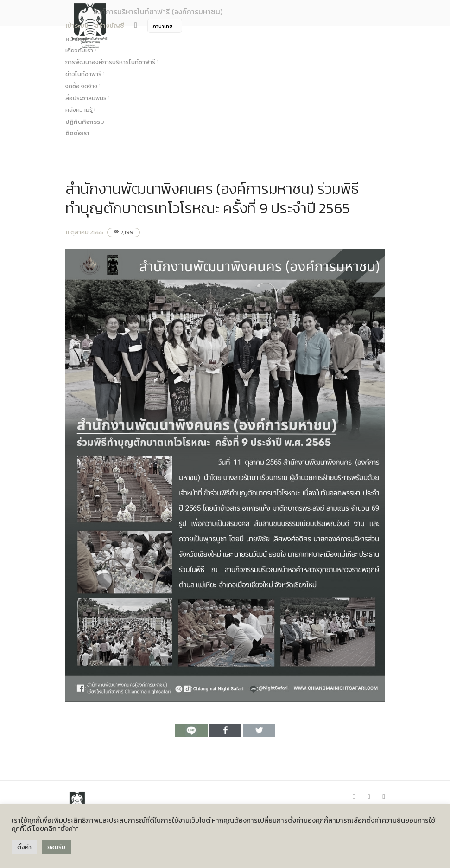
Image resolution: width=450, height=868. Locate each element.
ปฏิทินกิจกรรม (85, 122)
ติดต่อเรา (77, 133)
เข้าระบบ (77, 26)
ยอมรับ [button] (56, 847)
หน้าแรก (76, 39)
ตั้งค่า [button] (24, 847)
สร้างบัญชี (109, 26)
